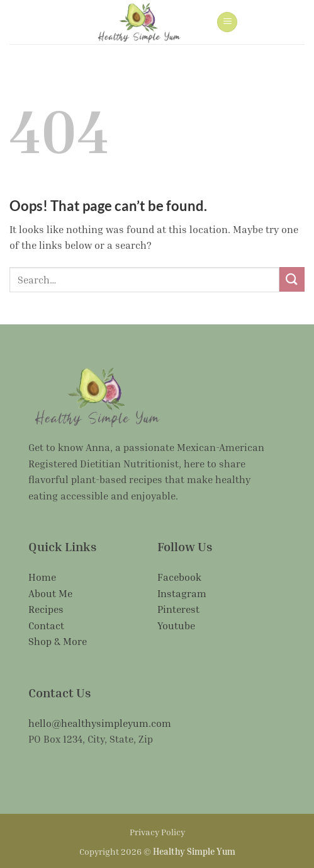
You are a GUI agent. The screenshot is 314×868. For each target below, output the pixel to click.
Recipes (46, 609)
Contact (46, 625)
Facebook (179, 577)
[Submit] (292, 279)
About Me (50, 593)
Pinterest (178, 609)
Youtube (176, 625)
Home (42, 577)
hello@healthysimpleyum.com (100, 723)
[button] (227, 22)
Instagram (182, 593)
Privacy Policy (157, 832)
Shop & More (58, 641)
